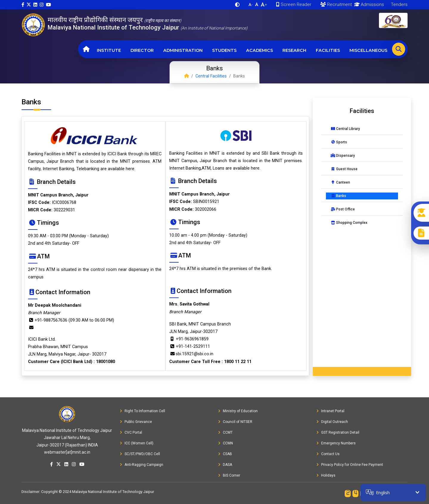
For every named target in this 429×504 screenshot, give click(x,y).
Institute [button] (109, 50)
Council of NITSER (235, 422)
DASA (225, 465)
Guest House (344, 169)
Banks (338, 196)
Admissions (368, 4)
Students (224, 50)
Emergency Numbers (336, 443)
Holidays (326, 475)
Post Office (343, 209)
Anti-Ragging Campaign (142, 465)
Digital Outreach (332, 422)
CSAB (225, 454)
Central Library (345, 129)
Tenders (399, 4)
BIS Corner (229, 475)
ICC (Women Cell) (137, 443)
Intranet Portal (330, 411)
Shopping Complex (349, 223)
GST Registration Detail (338, 432)
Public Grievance (136, 422)
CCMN (226, 443)
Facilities (328, 50)
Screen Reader (294, 4)
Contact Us (328, 454)
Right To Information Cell (142, 411)
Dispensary (343, 156)
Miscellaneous (368, 50)
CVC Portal (131, 432)
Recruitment (336, 4)
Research (294, 50)
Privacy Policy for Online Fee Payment (350, 465)
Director (142, 50)
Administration (183, 50)
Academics (259, 50)
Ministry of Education (238, 411)
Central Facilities (211, 76)
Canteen (340, 182)
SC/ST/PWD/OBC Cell (140, 454)
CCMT (225, 432)
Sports (339, 142)
